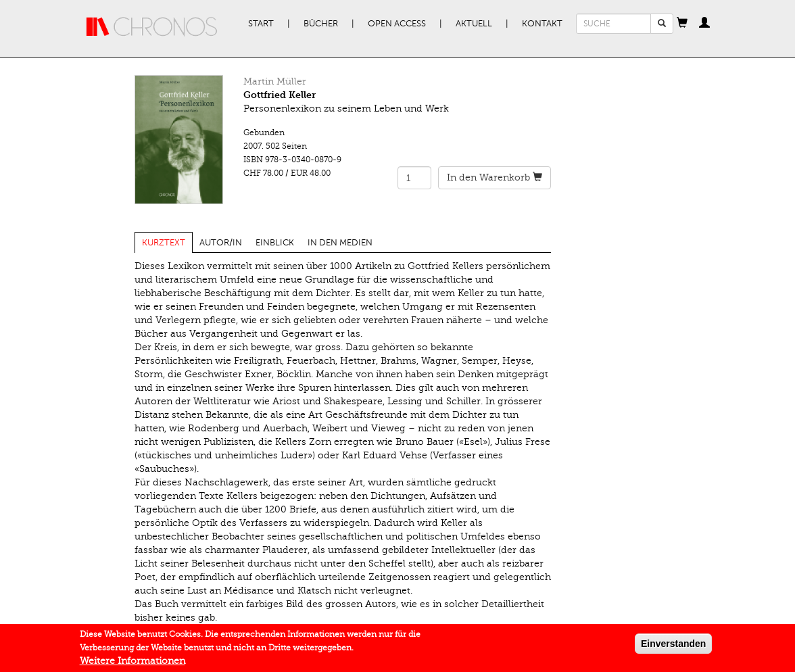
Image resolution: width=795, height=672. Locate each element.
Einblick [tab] (275, 243)
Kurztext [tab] (164, 243)
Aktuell (474, 24)
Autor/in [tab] (221, 243)
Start (261, 24)
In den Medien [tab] (340, 243)
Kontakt (542, 24)
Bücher (321, 24)
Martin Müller (275, 81)
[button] (682, 24)
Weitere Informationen (132, 662)
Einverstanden (673, 644)
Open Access (397, 24)
